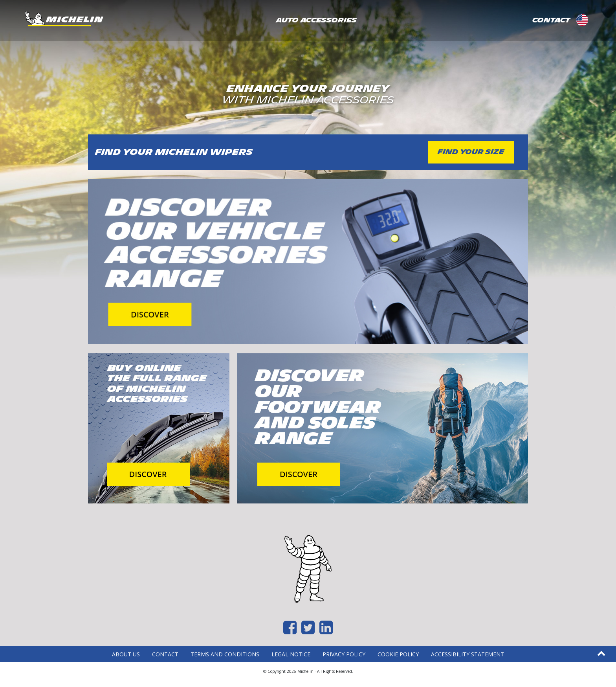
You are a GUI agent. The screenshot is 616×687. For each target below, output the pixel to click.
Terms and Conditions (225, 654)
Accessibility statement (467, 654)
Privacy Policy (344, 654)
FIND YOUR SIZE (471, 152)
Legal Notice (291, 654)
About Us (126, 654)
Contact (165, 654)
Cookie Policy (398, 654)
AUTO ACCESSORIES (316, 20)
